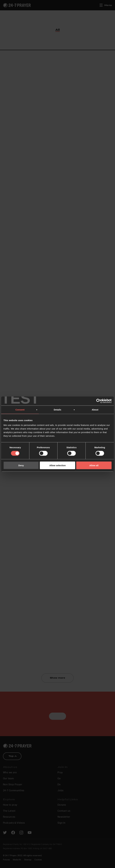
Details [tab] (57, 410)
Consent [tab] (20, 410)
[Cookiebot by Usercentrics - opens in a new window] (98, 401)
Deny (21, 465)
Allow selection (57, 465)
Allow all (94, 465)
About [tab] (95, 410)
